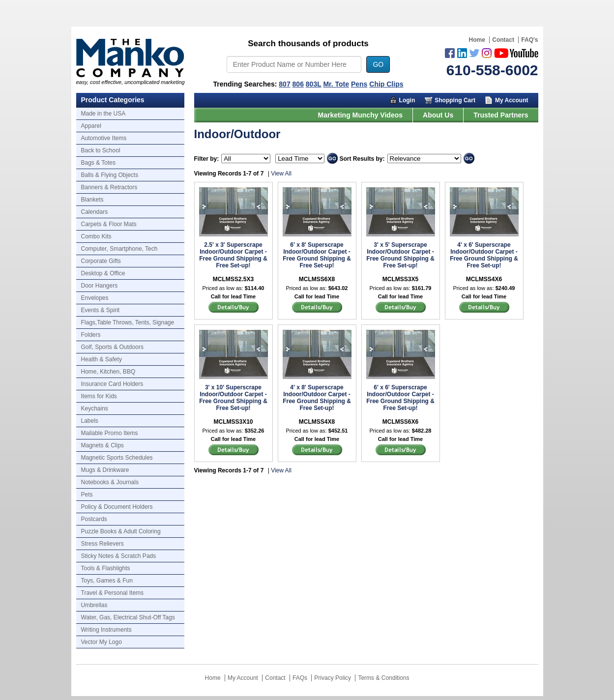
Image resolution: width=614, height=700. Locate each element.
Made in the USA (103, 114)
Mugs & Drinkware (105, 470)
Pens (359, 84)
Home (477, 40)
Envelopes (95, 298)
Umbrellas (94, 605)
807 (284, 84)
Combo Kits (96, 236)
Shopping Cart (455, 100)
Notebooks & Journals (110, 482)
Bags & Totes (99, 163)
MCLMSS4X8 (317, 422)
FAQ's (529, 40)
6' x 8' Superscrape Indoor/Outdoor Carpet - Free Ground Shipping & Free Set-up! (317, 255)
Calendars (95, 212)
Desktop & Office (103, 273)
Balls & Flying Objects (110, 175)
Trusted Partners (501, 115)
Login (407, 100)
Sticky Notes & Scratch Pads (119, 556)
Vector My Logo (102, 642)
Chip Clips (386, 84)
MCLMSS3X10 (233, 422)
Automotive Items (104, 138)
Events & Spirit (101, 310)
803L (314, 84)
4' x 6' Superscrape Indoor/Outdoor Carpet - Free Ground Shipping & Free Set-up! (484, 255)
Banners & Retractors (109, 187)
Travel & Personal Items (113, 593)
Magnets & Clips (102, 445)
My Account (512, 100)
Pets (87, 495)
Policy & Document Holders (117, 507)
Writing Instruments (106, 630)
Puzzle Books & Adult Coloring (121, 531)
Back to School (101, 150)
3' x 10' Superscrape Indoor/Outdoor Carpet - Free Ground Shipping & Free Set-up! (233, 398)
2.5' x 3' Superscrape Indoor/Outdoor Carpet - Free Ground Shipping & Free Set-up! (233, 255)
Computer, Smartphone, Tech (119, 249)
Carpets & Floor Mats (109, 224)
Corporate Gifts (101, 261)
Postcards (94, 519)
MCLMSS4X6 (484, 279)
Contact (503, 40)
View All (281, 174)
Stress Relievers (102, 544)
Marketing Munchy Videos (360, 115)
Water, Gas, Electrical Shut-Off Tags (128, 617)
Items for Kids (99, 396)
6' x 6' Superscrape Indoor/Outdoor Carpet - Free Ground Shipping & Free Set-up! (400, 398)
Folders (91, 335)
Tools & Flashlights (106, 568)
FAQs (300, 678)
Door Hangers (100, 286)
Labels (90, 421)
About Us (438, 115)
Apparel (91, 126)
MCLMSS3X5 (400, 279)
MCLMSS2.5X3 (233, 279)
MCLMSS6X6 (400, 422)
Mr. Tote (336, 84)
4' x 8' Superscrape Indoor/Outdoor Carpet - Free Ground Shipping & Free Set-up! (317, 398)
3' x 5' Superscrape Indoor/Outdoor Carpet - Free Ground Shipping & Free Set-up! (400, 255)
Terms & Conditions (383, 678)
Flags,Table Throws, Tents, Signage (128, 322)
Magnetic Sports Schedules (117, 458)
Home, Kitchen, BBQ (108, 372)
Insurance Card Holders (112, 384)
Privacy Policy (333, 678)
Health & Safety (102, 359)
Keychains (95, 408)
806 (298, 84)
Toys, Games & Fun (107, 581)
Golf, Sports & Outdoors (112, 347)
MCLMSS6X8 (317, 279)
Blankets (92, 200)
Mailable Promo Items (110, 433)
